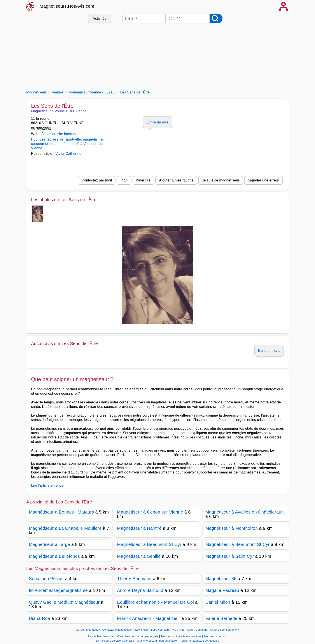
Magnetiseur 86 (221, 579)
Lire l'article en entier (48, 485)
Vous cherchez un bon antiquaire (157, 641)
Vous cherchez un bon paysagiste (138, 636)
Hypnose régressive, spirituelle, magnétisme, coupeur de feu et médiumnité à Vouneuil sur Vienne (67, 144)
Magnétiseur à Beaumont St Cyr (149, 544)
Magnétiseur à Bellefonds (54, 556)
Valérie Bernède (221, 618)
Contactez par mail (97, 180)
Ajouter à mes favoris (176, 180)
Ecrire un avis (157, 122)
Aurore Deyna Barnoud (140, 590)
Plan (124, 180)
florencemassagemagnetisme (58, 590)
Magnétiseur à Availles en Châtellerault (245, 512)
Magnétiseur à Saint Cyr (230, 556)
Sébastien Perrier (46, 579)
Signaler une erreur (263, 180)
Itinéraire (143, 180)
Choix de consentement (225, 630)
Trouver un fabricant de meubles (199, 641)
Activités (100, 18)
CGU (190, 630)
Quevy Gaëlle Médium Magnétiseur (64, 602)
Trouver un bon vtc (215, 636)
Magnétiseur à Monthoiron (232, 528)
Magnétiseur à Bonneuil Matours (61, 512)
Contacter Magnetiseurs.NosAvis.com (125, 630)
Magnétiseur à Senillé (139, 556)
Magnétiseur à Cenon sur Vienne (150, 512)
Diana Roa (39, 618)
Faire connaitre (160, 630)
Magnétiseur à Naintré (139, 528)
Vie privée (178, 630)
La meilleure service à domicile (115, 641)
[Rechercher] (216, 18)
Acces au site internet (59, 134)
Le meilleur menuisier (102, 636)
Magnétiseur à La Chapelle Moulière (65, 528)
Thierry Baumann (134, 579)
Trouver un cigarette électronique (182, 636)
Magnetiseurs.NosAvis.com (67, 6)
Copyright (202, 630)
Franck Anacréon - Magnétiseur (149, 618)
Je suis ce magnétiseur (221, 180)
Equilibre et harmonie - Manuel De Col (155, 602)
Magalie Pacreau (222, 590)
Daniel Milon (218, 602)
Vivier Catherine (68, 154)
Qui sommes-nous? (88, 630)
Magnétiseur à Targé (49, 544)
